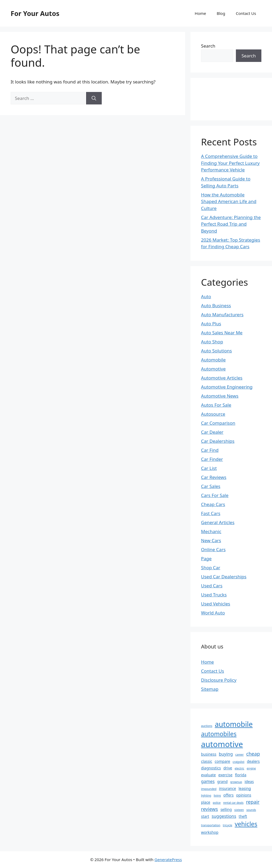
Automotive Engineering (227, 387)
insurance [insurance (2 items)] (227, 788)
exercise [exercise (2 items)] (225, 775)
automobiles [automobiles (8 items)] (219, 734)
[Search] (94, 98)
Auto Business (216, 306)
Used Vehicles (216, 604)
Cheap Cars (213, 504)
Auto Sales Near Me (222, 333)
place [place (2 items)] (206, 802)
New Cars (211, 540)
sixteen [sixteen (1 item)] (239, 810)
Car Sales (211, 486)
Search (208, 46)
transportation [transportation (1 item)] (211, 825)
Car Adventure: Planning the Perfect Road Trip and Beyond (231, 224)
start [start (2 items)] (205, 816)
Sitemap (210, 689)
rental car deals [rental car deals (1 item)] (233, 803)
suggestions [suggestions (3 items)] (224, 816)
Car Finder (212, 459)
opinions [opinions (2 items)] (244, 795)
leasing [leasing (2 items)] (245, 788)
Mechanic (211, 531)
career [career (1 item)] (240, 755)
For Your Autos (35, 13)
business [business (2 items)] (209, 754)
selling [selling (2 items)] (226, 809)
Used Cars (212, 586)
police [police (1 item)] (217, 803)
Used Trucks (214, 595)
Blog (221, 13)
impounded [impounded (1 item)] (209, 789)
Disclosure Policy (219, 680)
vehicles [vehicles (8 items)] (246, 824)
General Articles (218, 522)
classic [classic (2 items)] (207, 761)
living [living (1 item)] (217, 795)
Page (206, 559)
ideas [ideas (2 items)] (249, 781)
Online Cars (213, 549)
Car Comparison (218, 423)
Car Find (210, 450)
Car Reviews (214, 477)
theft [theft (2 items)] (243, 816)
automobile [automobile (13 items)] (234, 724)
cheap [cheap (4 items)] (253, 754)
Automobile (213, 360)
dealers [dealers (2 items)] (253, 761)
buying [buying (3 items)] (226, 754)
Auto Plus (211, 324)
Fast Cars (211, 513)
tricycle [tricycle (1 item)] (228, 825)
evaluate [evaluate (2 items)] (209, 775)
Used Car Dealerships (224, 577)
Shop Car (211, 568)
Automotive (213, 369)
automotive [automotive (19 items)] (222, 744)
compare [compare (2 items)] (222, 761)
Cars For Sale (215, 495)
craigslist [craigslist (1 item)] (239, 762)
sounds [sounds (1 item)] (251, 810)
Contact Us (246, 13)
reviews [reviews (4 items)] (210, 809)
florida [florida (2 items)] (241, 775)
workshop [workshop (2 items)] (210, 832)
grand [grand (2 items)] (222, 781)
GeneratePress (168, 859)
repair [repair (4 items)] (253, 802)
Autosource (213, 414)
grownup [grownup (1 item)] (236, 782)
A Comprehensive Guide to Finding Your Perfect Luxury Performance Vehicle (230, 163)
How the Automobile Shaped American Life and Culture (229, 201)
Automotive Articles (222, 378)
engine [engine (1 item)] (251, 768)
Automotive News (220, 396)
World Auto (213, 613)
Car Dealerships (218, 441)
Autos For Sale (216, 405)
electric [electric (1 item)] (239, 768)
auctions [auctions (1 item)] (207, 726)
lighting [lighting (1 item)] (206, 795)
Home (200, 13)
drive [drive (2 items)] (228, 768)
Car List (209, 468)
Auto (206, 296)
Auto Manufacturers (222, 315)
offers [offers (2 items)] (229, 795)
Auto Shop (212, 342)
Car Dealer (212, 432)
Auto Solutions (216, 351)
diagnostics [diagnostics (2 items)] (211, 768)
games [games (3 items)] (208, 781)
